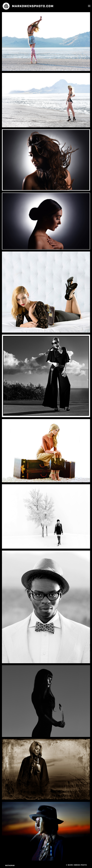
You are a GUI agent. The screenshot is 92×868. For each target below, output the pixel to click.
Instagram (10, 866)
